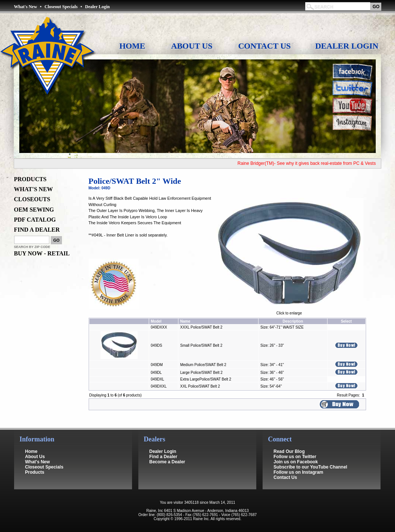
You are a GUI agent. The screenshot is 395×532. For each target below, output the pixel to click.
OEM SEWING (34, 210)
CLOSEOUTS (32, 199)
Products (35, 472)
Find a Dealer (163, 457)
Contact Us (264, 46)
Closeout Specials (61, 7)
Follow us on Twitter (295, 457)
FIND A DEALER (37, 230)
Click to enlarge (289, 311)
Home (132, 46)
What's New (26, 7)
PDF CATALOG (35, 220)
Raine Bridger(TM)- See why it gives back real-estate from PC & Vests (310, 163)
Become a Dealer (167, 462)
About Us (192, 46)
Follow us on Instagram (299, 472)
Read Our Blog (289, 451)
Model (156, 321)
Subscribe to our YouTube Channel (311, 467)
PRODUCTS (30, 179)
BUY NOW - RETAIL (42, 253)
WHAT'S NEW (34, 189)
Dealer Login (97, 7)
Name (185, 321)
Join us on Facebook (296, 462)
